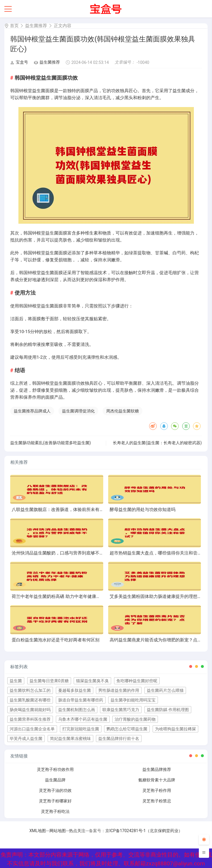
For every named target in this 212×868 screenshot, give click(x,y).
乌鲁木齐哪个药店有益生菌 (83, 719)
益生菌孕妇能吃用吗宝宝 (133, 700)
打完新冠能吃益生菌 (81, 729)
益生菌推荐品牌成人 (32, 411)
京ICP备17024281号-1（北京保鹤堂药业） (144, 831)
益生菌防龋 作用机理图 (168, 710)
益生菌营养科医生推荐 (30, 719)
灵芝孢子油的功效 (55, 790)
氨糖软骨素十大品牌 (157, 780)
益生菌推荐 (36, 26)
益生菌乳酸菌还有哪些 (30, 700)
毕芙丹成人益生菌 (26, 738)
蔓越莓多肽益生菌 (75, 690)
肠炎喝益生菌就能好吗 (30, 710)
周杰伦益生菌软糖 (123, 411)
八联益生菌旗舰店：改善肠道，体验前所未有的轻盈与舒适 (69, 510)
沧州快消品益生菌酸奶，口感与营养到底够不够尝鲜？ (64, 553)
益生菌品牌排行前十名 (119, 738)
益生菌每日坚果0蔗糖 (49, 681)
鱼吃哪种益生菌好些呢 (137, 681)
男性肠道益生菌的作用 (119, 690)
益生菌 (16, 681)
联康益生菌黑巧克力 (121, 710)
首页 (14, 26)
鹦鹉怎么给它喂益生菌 (127, 729)
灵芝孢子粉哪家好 (55, 801)
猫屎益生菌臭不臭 (92, 681)
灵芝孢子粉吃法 (55, 811)
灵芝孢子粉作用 (157, 790)
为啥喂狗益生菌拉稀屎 (175, 729)
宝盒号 (19, 62)
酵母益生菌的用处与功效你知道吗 (143, 510)
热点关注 (77, 831)
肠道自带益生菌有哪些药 (81, 700)
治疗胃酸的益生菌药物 (135, 719)
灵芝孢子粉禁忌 (157, 801)
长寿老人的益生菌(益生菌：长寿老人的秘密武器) (157, 443)
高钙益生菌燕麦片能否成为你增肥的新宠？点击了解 (160, 640)
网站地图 (58, 831)
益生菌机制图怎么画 (77, 710)
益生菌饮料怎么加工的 (30, 690)
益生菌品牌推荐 (157, 769)
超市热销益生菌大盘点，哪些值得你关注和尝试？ (158, 553)
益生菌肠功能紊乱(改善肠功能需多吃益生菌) (51, 443)
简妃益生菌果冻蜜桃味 (70, 738)
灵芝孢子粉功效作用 (55, 769)
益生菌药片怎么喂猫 (165, 690)
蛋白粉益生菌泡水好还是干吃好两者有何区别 (56, 640)
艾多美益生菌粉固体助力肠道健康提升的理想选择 (158, 596)
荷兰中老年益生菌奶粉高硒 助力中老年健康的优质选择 (65, 596)
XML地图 (38, 831)
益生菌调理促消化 (78, 411)
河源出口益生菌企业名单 (32, 729)
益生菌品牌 (55, 780)
